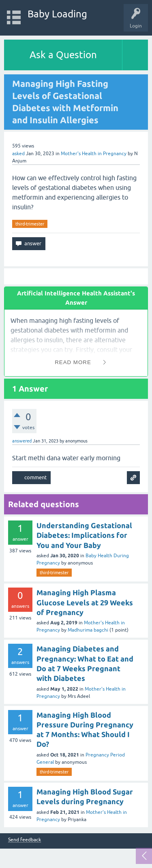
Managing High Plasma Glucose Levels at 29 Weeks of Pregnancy (85, 602)
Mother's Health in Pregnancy (94, 154)
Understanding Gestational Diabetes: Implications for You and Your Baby (84, 535)
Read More (73, 362)
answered (22, 441)
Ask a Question (63, 55)
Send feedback (25, 840)
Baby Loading (57, 14)
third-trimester (30, 224)
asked (18, 154)
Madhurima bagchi (88, 630)
